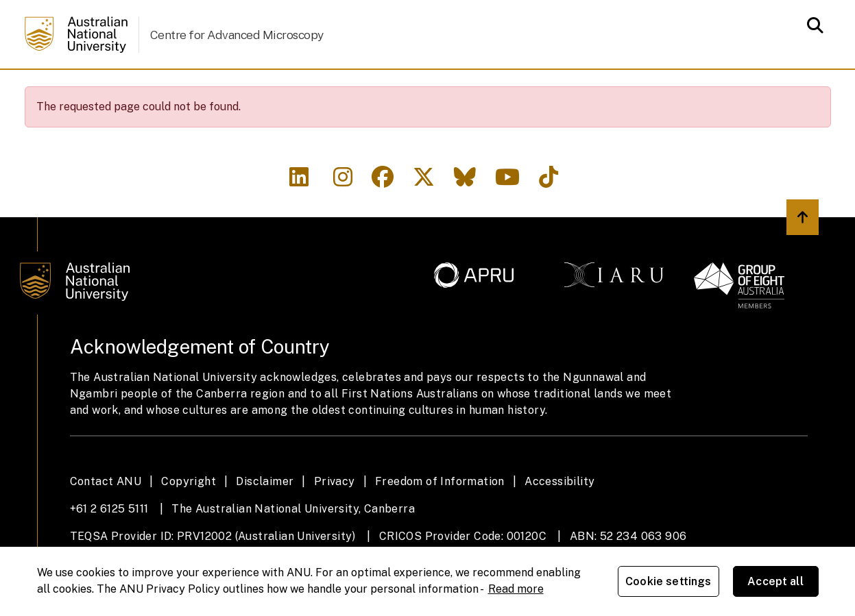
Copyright (189, 521)
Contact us (718, 88)
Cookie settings (668, 581)
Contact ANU (106, 521)
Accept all (775, 581)
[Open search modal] (811, 25)
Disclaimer (265, 521)
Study (323, 88)
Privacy (335, 521)
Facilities (178, 88)
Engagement (615, 88)
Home (46, 88)
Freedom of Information (440, 521)
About (103, 88)
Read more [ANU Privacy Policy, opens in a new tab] (516, 589)
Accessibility (559, 521)
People (256, 88)
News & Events (502, 88)
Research (398, 88)
